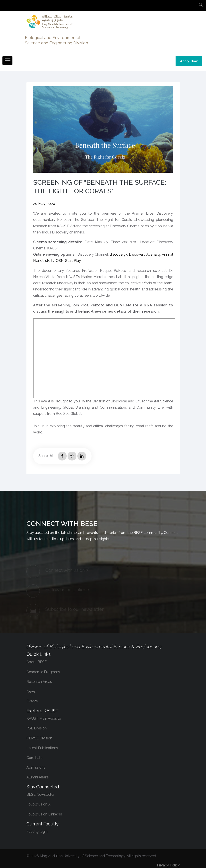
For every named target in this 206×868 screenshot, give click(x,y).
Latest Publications (42, 748)
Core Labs (35, 758)
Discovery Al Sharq (145, 254)
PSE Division (37, 728)
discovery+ (118, 254)
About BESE (37, 662)
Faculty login (37, 832)
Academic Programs (43, 672)
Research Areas (39, 682)
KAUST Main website (44, 718)
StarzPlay (74, 261)
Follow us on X (38, 804)
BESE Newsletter (40, 795)
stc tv (50, 261)
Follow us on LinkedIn (44, 814)
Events (32, 701)
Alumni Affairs (38, 777)
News (31, 691)
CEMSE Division (39, 738)
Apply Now (189, 61)
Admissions (36, 767)
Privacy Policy (168, 865)
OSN (60, 261)
